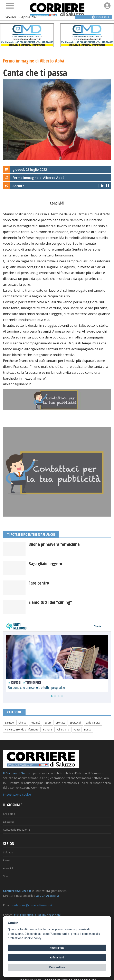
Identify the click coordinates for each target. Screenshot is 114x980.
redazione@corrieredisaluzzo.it (33, 905)
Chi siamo (9, 814)
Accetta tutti (57, 948)
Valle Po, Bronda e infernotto (22, 730)
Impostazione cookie (17, 794)
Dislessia (101, 17)
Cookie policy (33, 938)
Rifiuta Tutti (57, 958)
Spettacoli (76, 723)
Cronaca (60, 723)
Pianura (47, 730)
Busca (88, 730)
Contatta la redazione (17, 830)
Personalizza (57, 967)
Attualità (35, 723)
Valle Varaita (93, 723)
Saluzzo (9, 723)
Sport (48, 723)
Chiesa (22, 723)
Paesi (77, 730)
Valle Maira (63, 730)
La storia (8, 822)
